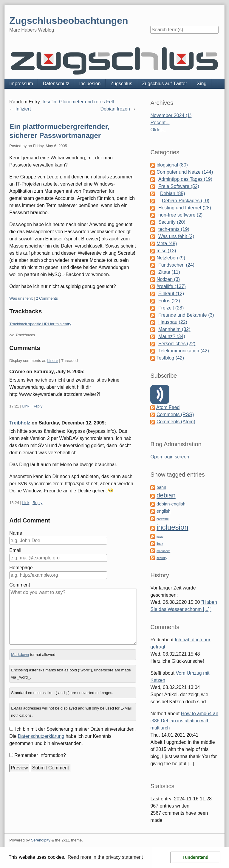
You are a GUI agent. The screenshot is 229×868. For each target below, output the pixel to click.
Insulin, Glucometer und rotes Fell (78, 102)
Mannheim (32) (174, 329)
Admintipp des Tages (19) (185, 179)
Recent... (160, 123)
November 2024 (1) (171, 115)
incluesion (172, 527)
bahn (161, 487)
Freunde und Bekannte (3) (186, 315)
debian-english (171, 504)
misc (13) (166, 251)
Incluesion (90, 84)
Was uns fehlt (21, 298)
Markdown (20, 655)
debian (166, 495)
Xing (202, 84)
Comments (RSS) (175, 414)
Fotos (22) (169, 301)
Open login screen (170, 457)
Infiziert (23, 109)
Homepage (21, 568)
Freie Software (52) (179, 186)
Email (15, 550)
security (162, 558)
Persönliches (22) (177, 344)
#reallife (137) (171, 286)
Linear (53, 361)
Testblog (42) (170, 358)
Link (26, 406)
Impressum (21, 84)
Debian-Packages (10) (186, 201)
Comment (20, 585)
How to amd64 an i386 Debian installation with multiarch (184, 721)
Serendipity (41, 840)
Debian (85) (173, 193)
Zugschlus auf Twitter (164, 84)
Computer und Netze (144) (185, 172)
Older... (158, 130)
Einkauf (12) (171, 294)
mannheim (163, 551)
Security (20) (172, 222)
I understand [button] (196, 857)
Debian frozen (115, 109)
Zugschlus (121, 84)
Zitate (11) (169, 272)
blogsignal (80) (172, 165)
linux (160, 544)
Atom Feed (168, 407)
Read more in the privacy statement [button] (105, 857)
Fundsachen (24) (176, 265)
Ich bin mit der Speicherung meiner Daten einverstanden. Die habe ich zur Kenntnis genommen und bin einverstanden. (72, 736)
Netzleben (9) (171, 258)
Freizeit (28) (171, 308)
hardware (163, 519)
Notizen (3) (168, 279)
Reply (37, 406)
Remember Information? (40, 755)
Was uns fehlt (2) (176, 236)
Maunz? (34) (172, 336)
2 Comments (47, 298)
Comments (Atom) (176, 422)
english (164, 511)
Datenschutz (56, 84)
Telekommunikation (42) (184, 351)
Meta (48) (167, 244)
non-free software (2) (181, 215)
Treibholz (20, 423)
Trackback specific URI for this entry (40, 324)
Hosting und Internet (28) (185, 208)
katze (160, 537)
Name (16, 533)
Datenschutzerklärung (41, 736)
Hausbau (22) (173, 322)
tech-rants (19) (174, 229)
